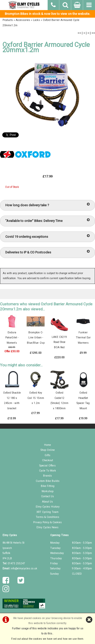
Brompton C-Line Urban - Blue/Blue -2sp (36, 338)
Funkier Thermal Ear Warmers (83, 338)
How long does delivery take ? (48, 205)
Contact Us (48, 496)
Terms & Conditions (48, 517)
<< (79, 33)
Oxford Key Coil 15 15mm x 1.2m (36, 398)
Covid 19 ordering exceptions (48, 236)
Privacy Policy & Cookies (48, 522)
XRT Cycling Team (48, 512)
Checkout (48, 460)
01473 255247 (16, 563)
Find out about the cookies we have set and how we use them (47, 639)
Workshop (48, 491)
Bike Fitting (48, 486)
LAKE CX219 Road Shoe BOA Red (59, 342)
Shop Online (48, 450)
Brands (48, 476)
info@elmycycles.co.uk (24, 568)
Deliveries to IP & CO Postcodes (48, 252)
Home (48, 445)
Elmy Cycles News (48, 527)
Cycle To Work (48, 471)
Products (8, 20)
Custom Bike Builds (48, 481)
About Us (48, 502)
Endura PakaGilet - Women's (12, 338)
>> (93, 33)
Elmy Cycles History (48, 507)
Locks (36, 20)
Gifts (48, 455)
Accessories (23, 20)
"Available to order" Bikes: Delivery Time (48, 221)
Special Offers (48, 466)
